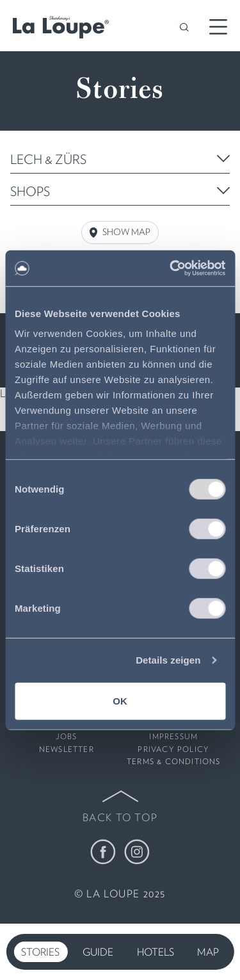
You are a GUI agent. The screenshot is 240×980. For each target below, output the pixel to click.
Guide (98, 952)
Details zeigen (168, 660)
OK (120, 700)
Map (208, 952)
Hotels (156, 952)
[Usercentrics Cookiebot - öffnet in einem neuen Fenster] (171, 268)
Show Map (120, 232)
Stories (40, 952)
